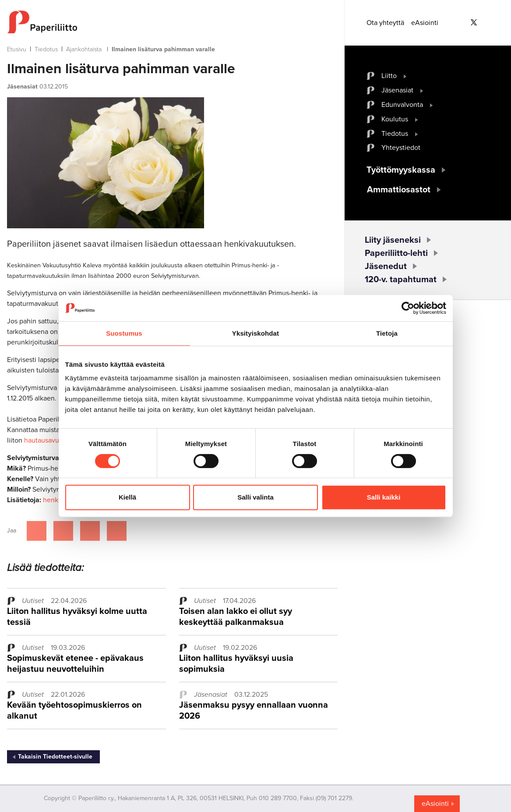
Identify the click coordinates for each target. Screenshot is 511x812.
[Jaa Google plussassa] (117, 531)
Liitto (389, 76)
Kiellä (127, 497)
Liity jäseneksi (393, 240)
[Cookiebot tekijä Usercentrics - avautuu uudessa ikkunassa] (408, 308)
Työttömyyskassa (401, 170)
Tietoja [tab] (387, 333)
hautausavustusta (51, 440)
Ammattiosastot (399, 190)
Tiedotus (46, 49)
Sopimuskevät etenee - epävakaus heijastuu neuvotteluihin (75, 664)
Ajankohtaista (84, 49)
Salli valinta (255, 497)
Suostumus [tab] (124, 333)
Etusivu (17, 49)
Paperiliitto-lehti (396, 253)
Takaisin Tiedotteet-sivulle (55, 757)
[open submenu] (405, 76)
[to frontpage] (172, 22)
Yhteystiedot (401, 148)
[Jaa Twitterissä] (63, 531)
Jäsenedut (386, 266)
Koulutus (395, 119)
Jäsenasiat (397, 90)
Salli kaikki (384, 497)
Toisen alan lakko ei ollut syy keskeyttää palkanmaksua (236, 617)
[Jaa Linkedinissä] (90, 531)
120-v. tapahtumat (401, 280)
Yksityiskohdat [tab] (255, 333)
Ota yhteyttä (385, 23)
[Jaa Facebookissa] (37, 531)
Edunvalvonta (402, 105)
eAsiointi (425, 23)
